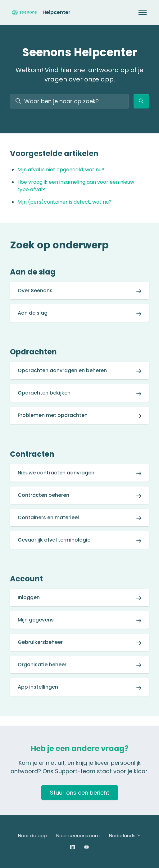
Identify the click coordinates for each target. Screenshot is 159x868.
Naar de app (32, 836)
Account (26, 579)
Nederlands (125, 836)
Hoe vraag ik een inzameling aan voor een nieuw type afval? (76, 186)
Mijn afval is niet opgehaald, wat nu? (61, 170)
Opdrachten (33, 352)
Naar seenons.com (78, 836)
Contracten (32, 454)
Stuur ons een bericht (80, 793)
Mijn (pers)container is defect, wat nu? (64, 202)
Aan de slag (33, 272)
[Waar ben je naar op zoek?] (69, 101)
